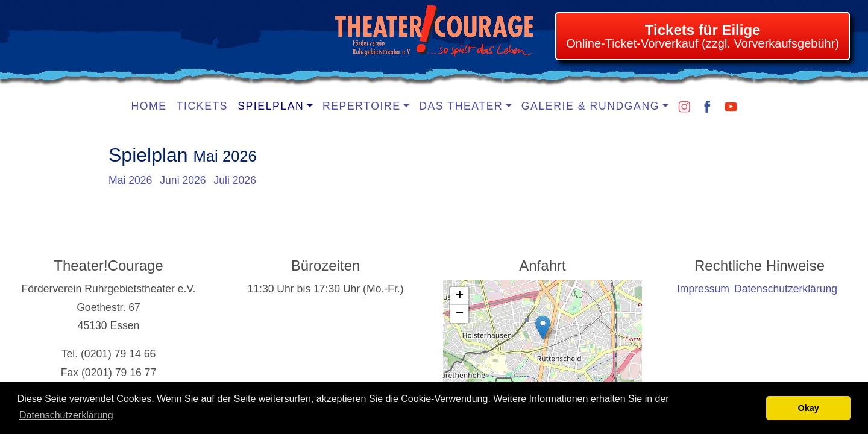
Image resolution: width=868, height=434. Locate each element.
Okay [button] (809, 408)
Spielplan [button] (271, 106)
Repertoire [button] (362, 106)
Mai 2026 (130, 180)
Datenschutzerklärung (786, 289)
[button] (543, 328)
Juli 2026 (234, 180)
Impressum (703, 289)
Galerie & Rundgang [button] (590, 106)
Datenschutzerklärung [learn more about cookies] (66, 415)
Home (149, 106)
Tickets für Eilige (703, 30)
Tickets (203, 106)
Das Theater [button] (461, 106)
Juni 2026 (183, 180)
